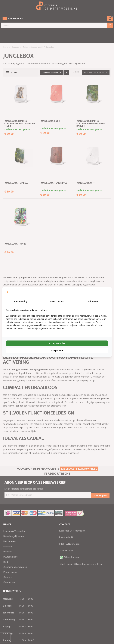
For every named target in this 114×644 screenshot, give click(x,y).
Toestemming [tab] (21, 301)
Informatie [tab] (93, 301)
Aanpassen (57, 351)
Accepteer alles (57, 343)
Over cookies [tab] (57, 301)
